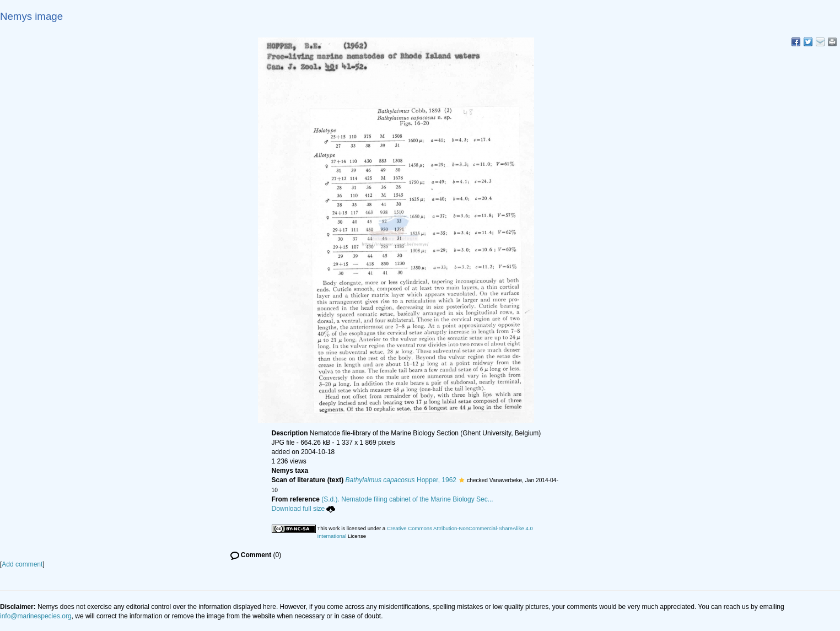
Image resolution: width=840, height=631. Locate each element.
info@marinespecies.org (36, 616)
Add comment (22, 564)
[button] (462, 480)
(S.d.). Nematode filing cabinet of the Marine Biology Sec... (407, 499)
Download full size (304, 509)
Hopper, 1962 (401, 480)
